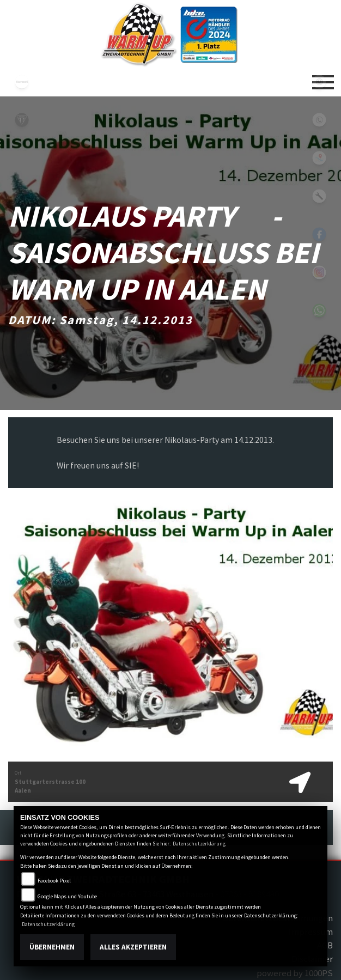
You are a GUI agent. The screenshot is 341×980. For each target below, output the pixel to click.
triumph (22, 120)
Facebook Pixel (54, 881)
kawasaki (22, 82)
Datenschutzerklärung (199, 844)
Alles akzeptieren (133, 947)
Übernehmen (52, 947)
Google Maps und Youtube (67, 896)
